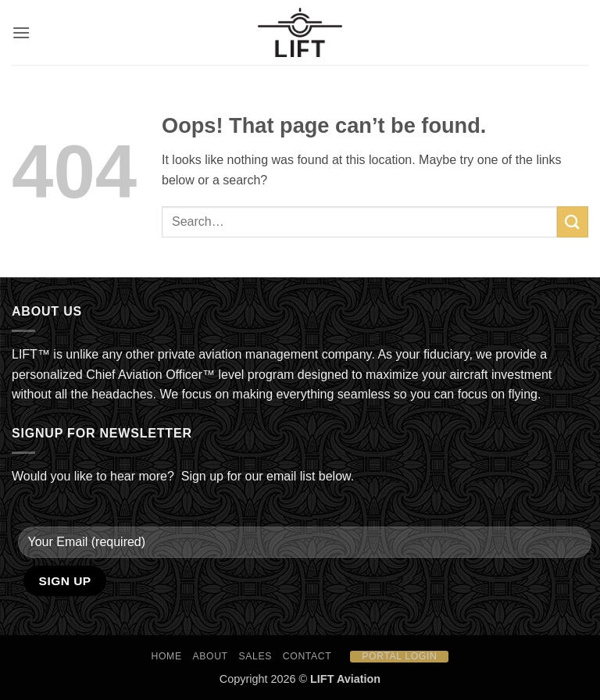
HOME (167, 656)
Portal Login (399, 656)
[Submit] (573, 221)
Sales (256, 656)
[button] (21, 32)
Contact (307, 656)
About (211, 656)
